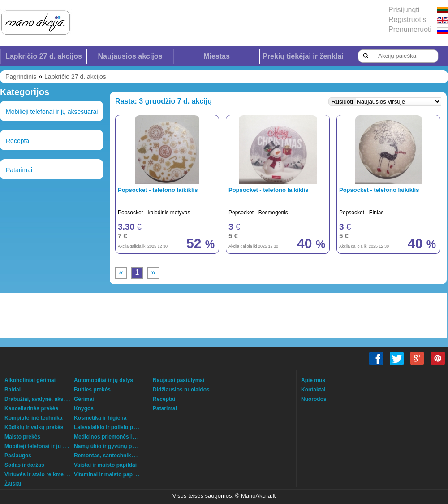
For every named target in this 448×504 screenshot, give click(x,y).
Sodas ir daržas (24, 465)
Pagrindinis (21, 77)
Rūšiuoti (342, 102)
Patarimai (19, 170)
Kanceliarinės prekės (31, 408)
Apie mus (313, 380)
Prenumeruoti (410, 29)
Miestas (217, 56)
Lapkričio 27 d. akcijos (44, 56)
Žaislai (13, 484)
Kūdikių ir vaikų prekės (34, 427)
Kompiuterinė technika (33, 418)
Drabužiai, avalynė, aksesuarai (43, 399)
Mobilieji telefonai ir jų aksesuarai (52, 112)
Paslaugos (18, 456)
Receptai (18, 141)
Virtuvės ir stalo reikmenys (39, 474)
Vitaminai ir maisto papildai (109, 474)
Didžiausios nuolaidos (181, 390)
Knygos (84, 408)
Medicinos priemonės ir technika (116, 437)
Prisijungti (404, 10)
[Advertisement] (114, 316)
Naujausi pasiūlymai (179, 380)
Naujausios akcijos (130, 56)
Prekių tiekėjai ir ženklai (303, 56)
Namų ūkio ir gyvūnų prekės (110, 446)
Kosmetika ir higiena (100, 418)
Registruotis (407, 20)
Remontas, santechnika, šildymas (117, 456)
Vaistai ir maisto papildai (105, 465)
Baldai (13, 390)
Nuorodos (314, 399)
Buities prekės (92, 390)
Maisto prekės (22, 437)
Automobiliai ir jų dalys (103, 380)
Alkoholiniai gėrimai (30, 380)
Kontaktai (313, 390)
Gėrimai (84, 399)
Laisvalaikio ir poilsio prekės (110, 427)
